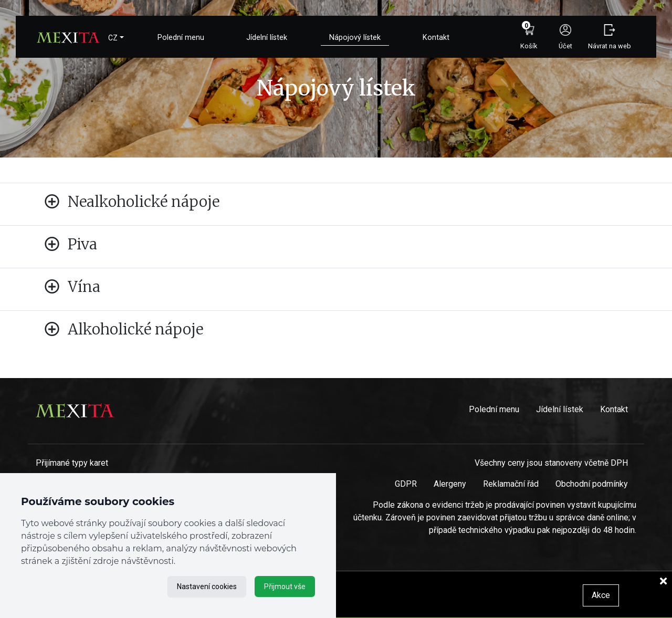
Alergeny (450, 484)
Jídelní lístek (267, 38)
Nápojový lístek (355, 38)
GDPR (406, 484)
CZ (113, 38)
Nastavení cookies (207, 586)
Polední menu (181, 38)
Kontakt (436, 38)
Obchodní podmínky (592, 484)
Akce (601, 595)
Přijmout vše (285, 586)
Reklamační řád (511, 484)
